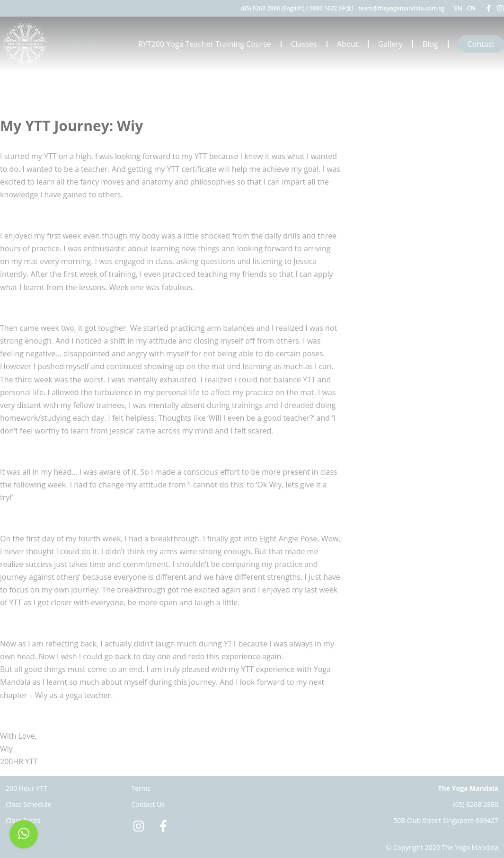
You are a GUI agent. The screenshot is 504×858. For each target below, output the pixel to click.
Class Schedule (29, 804)
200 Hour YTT (27, 788)
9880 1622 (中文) (332, 8)
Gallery (390, 44)
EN (458, 8)
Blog (430, 44)
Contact (481, 44)
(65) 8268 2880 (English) (273, 8)
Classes (304, 44)
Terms (141, 788)
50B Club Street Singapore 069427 (446, 820)
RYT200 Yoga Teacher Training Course (205, 44)
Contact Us (148, 804)
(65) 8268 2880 (476, 804)
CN (471, 8)
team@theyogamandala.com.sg (401, 8)
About (348, 44)
